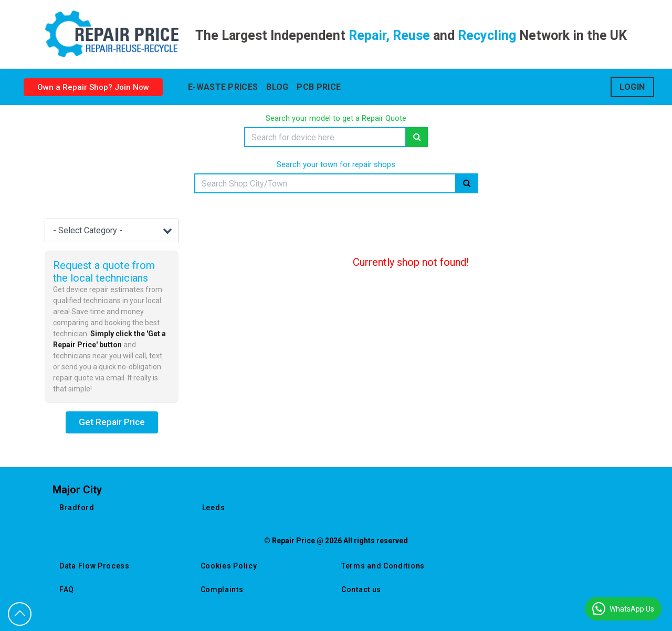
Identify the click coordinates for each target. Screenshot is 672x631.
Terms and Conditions (383, 566)
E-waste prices (223, 87)
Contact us (361, 589)
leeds (214, 508)
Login (632, 87)
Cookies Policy (229, 566)
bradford (77, 508)
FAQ (67, 589)
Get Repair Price (112, 422)
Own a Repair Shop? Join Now (93, 87)
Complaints (222, 589)
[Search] (325, 137)
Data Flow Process (94, 566)
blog (277, 87)
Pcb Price (319, 87)
